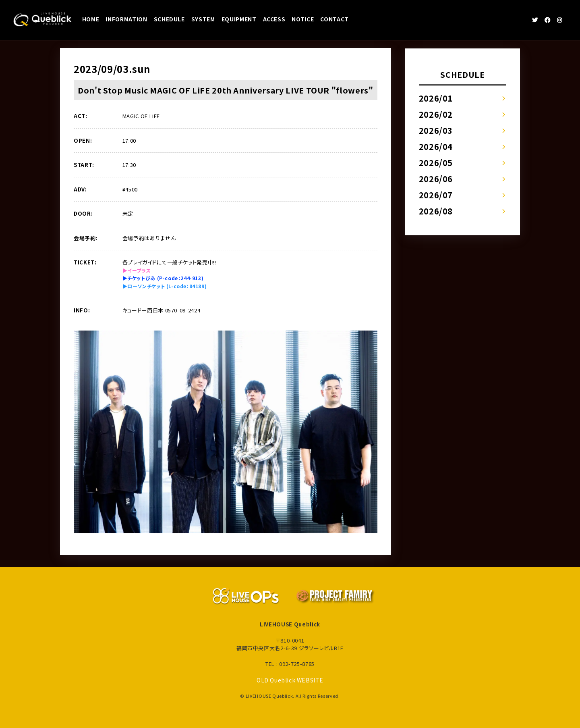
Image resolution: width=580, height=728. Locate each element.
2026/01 (436, 98)
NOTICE (303, 19)
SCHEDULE (169, 19)
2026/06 (436, 179)
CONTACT (335, 19)
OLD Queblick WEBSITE (290, 680)
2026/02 (436, 114)
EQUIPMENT (239, 19)
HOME (91, 19)
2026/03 (436, 130)
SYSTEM (203, 19)
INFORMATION (126, 19)
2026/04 (436, 147)
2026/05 (436, 163)
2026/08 (436, 211)
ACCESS (274, 19)
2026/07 (436, 195)
